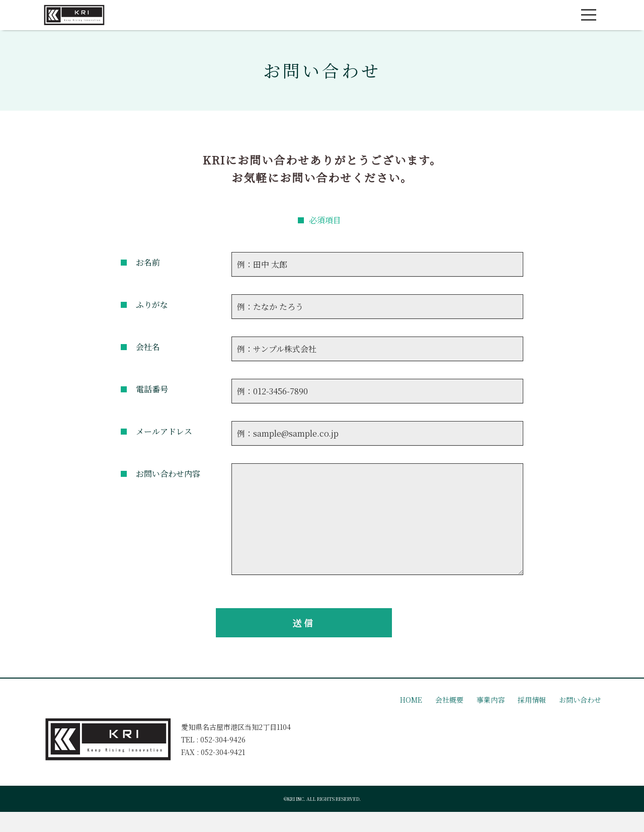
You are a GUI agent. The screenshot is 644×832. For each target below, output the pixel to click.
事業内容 (491, 700)
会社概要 (449, 700)
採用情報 (532, 700)
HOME (411, 700)
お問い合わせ (580, 700)
